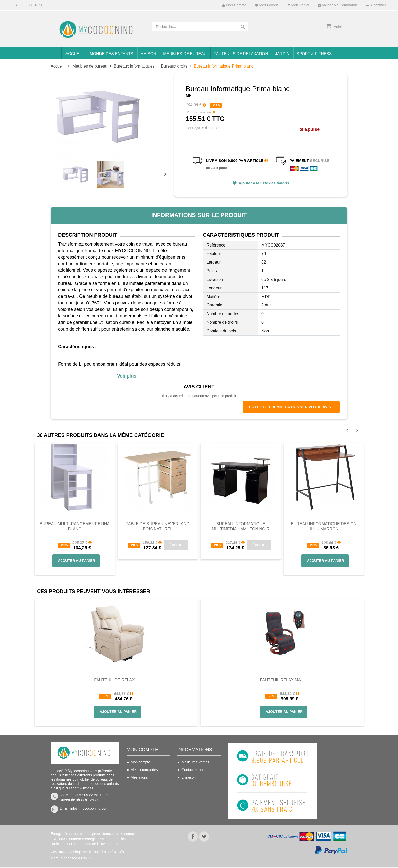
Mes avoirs (139, 777)
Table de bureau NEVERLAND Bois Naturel (158, 526)
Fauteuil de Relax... (116, 680)
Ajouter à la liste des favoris (263, 183)
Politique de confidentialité (192, 811)
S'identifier (376, 5)
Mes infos (138, 793)
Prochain (167, 178)
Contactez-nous (194, 770)
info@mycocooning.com (89, 808)
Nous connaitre (193, 793)
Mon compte (234, 5)
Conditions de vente (197, 785)
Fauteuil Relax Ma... (282, 680)
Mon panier (298, 5)
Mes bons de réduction (149, 800)
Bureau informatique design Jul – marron (324, 526)
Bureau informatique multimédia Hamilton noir (241, 526)
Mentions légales (195, 800)
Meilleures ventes (195, 762)
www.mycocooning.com (69, 853)
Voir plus (127, 376)
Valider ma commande (338, 5)
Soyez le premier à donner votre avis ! (291, 407)
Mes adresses (142, 785)
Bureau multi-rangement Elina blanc (75, 526)
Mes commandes (144, 770)
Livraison (189, 777)
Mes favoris (267, 5)
